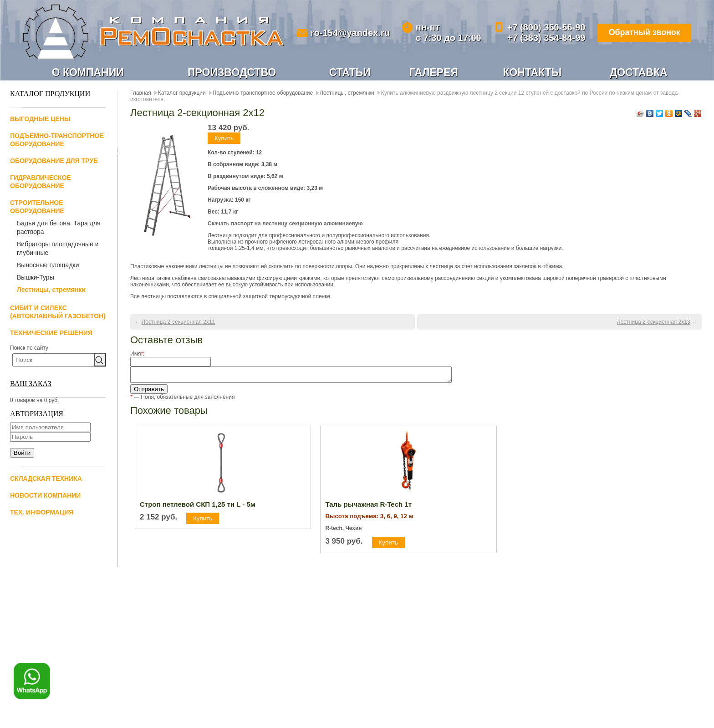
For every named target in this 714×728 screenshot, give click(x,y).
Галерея (434, 72)
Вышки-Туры (36, 277)
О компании (88, 72)
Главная (141, 93)
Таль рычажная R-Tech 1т (368, 507)
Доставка (639, 72)
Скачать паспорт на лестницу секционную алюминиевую (285, 224)
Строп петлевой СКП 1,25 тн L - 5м (198, 507)
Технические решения (51, 333)
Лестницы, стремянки (51, 290)
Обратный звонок (644, 33)
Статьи (350, 72)
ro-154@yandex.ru (350, 33)
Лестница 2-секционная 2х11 (178, 322)
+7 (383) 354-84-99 (545, 38)
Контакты (532, 72)
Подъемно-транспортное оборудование (263, 93)
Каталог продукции (182, 93)
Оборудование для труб (54, 161)
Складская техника (46, 479)
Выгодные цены (40, 119)
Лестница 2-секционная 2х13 (654, 322)
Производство (232, 72)
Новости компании (45, 495)
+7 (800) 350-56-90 (545, 27)
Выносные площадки (48, 265)
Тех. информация (42, 512)
